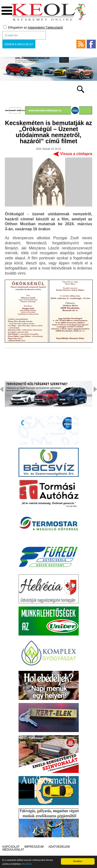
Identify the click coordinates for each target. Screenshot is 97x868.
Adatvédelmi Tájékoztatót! (45, 27)
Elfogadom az (33, 27)
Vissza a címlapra (76, 154)
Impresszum (34, 847)
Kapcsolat (11, 847)
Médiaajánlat (13, 850)
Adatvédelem (59, 847)
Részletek (27, 865)
